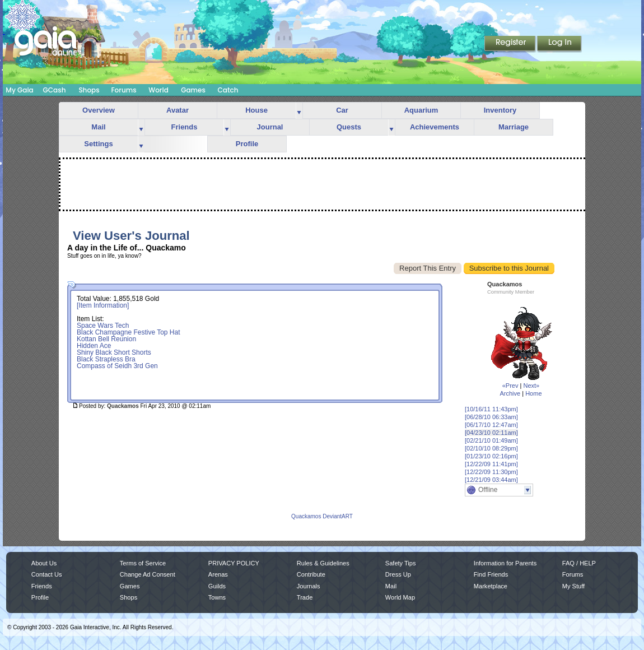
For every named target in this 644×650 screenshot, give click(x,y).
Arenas (218, 574)
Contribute (311, 574)
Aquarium (421, 110)
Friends (185, 127)
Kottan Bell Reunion (106, 339)
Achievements (435, 127)
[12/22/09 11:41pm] (491, 464)
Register (511, 44)
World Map (400, 597)
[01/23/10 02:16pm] (491, 456)
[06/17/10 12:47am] (491, 425)
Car (342, 110)
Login (559, 44)
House (256, 110)
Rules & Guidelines (323, 563)
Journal (270, 127)
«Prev (510, 386)
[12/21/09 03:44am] (491, 480)
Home (533, 393)
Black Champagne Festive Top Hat (129, 332)
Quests (349, 127)
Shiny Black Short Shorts (114, 352)
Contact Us (47, 574)
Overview (99, 110)
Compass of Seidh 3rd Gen (117, 366)
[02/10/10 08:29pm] (491, 448)
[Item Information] (103, 305)
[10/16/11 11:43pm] (491, 409)
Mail (98, 127)
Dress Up (398, 574)
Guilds (217, 586)
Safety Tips (401, 563)
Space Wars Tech (103, 326)
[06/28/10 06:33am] (491, 417)
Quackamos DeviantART (322, 516)
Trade (305, 597)
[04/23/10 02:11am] (491, 433)
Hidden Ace (94, 346)
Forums (123, 90)
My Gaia (19, 90)
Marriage (514, 127)
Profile (247, 144)
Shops (89, 90)
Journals (309, 586)
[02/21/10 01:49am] (491, 440)
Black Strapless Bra (106, 359)
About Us (44, 563)
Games (193, 90)
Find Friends (491, 574)
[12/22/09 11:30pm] (491, 472)
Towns (217, 597)
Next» (531, 386)
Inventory (500, 110)
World (158, 90)
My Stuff (573, 586)
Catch (228, 90)
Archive (510, 393)
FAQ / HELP (579, 563)
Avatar (178, 110)
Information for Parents (505, 563)
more (299, 111)
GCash (55, 90)
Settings (98, 144)
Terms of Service (143, 563)
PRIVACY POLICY (234, 563)
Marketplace (491, 586)
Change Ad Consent (148, 574)
